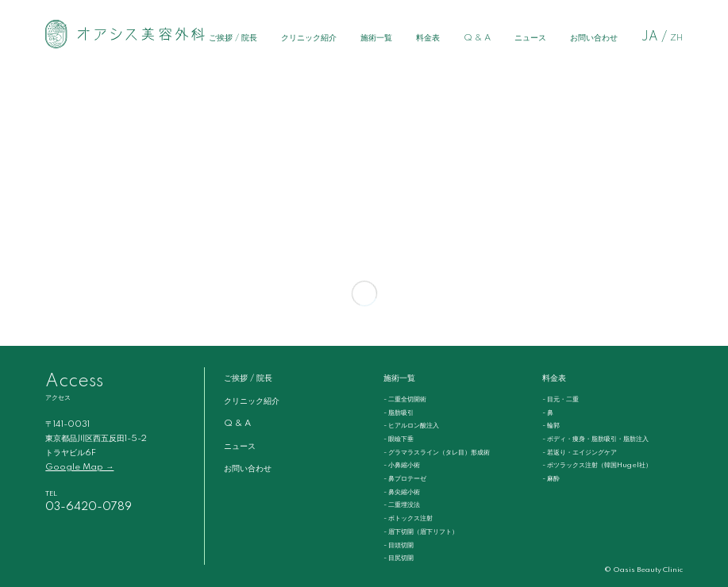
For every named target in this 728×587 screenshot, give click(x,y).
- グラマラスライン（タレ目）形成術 (437, 453)
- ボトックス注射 (408, 518)
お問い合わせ (594, 38)
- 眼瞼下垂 (399, 439)
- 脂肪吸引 (399, 413)
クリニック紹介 (309, 38)
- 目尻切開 (399, 558)
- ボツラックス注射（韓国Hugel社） (597, 465)
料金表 (428, 38)
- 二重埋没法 (402, 505)
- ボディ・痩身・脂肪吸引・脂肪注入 (595, 439)
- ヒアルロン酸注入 (411, 426)
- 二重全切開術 (405, 399)
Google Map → (79, 467)
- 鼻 (548, 413)
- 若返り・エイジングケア (580, 453)
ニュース (530, 38)
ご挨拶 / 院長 (233, 38)
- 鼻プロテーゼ (405, 479)
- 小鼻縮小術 (402, 465)
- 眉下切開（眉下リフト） (421, 532)
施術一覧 (376, 38)
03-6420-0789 (89, 507)
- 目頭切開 (399, 545)
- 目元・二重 (560, 399)
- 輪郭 (551, 426)
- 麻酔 (551, 479)
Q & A (477, 38)
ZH (676, 38)
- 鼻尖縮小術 (402, 492)
